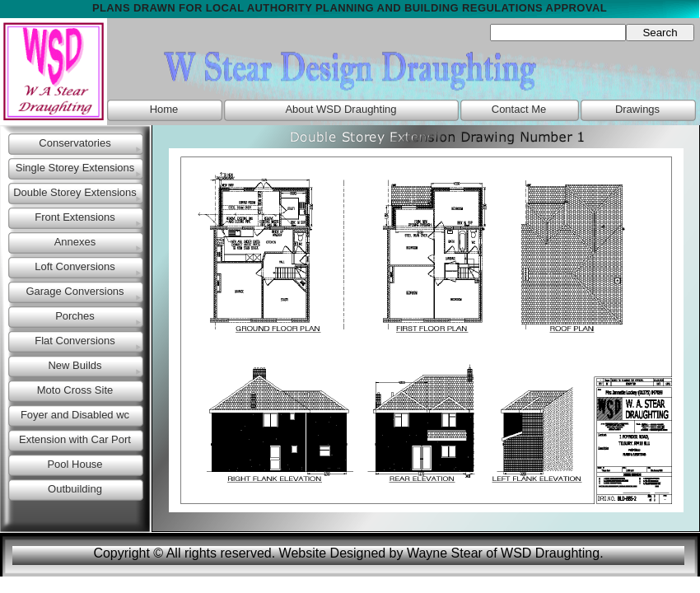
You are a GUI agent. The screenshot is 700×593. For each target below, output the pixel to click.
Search (660, 33)
